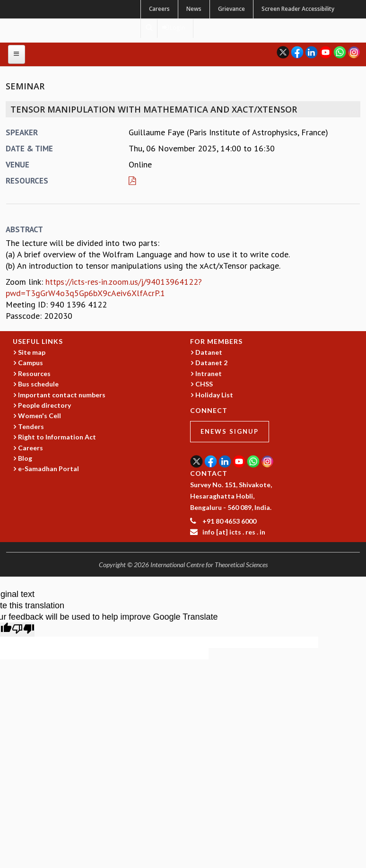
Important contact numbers (62, 395)
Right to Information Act (57, 437)
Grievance (231, 9)
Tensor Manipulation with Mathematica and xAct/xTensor (154, 109)
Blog (25, 458)
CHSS (204, 384)
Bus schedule (38, 384)
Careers (159, 9)
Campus (30, 363)
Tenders (31, 426)
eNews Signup (230, 431)
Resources (34, 373)
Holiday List (214, 395)
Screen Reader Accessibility (298, 9)
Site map (32, 352)
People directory (44, 405)
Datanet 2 (211, 363)
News (194, 9)
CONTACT (209, 473)
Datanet (209, 352)
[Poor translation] (23, 630)
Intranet (209, 373)
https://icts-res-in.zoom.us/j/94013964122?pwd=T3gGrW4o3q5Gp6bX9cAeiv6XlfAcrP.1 (104, 287)
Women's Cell (39, 416)
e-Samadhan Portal (48, 469)
